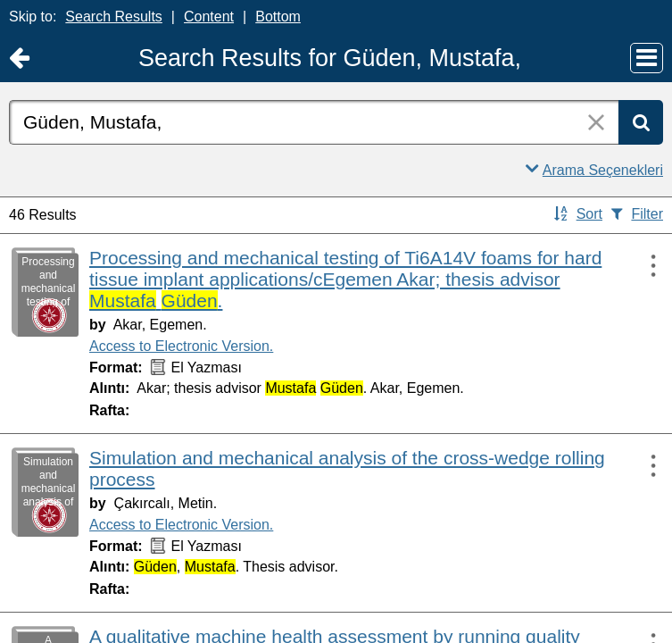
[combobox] (314, 122)
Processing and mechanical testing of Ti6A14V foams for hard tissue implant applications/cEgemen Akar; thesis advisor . (345, 279)
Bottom (278, 17)
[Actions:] (645, 265)
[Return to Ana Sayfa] (19, 58)
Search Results (114, 17)
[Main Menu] (647, 58)
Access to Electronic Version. (181, 346)
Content (209, 17)
